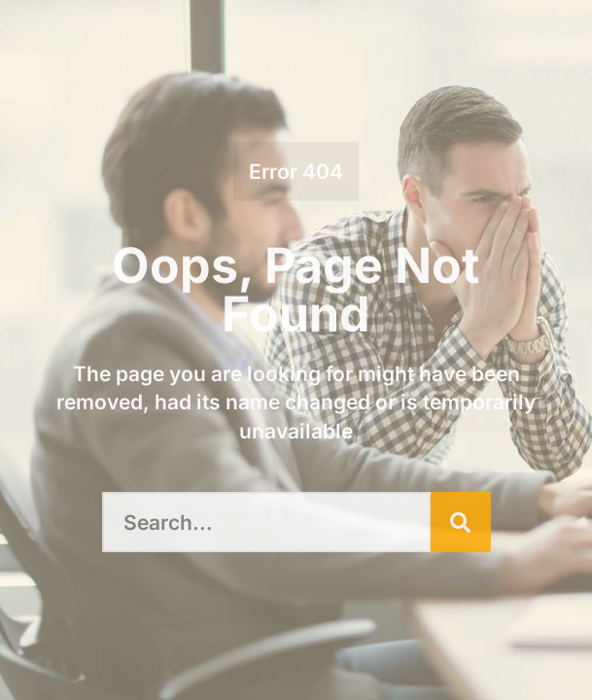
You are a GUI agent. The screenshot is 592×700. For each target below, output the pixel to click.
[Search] (461, 522)
